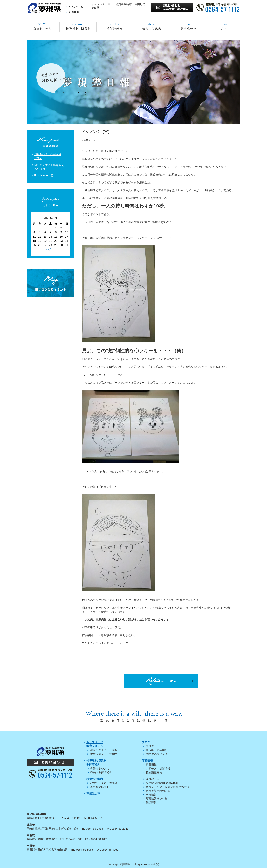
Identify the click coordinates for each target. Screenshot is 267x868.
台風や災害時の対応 (158, 791)
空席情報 (151, 795)
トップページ (95, 742)
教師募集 (151, 802)
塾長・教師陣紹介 (101, 772)
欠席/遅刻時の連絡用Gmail (162, 783)
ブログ (150, 746)
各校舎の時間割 (100, 787)
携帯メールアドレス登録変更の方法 (168, 787)
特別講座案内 (154, 772)
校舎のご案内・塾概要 (104, 783)
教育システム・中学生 (104, 754)
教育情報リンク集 (157, 799)
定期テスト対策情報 (158, 769)
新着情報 (151, 764)
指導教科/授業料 (96, 761)
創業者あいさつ (100, 769)
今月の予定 (153, 779)
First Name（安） (45, 175)
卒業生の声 (93, 794)
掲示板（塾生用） (157, 750)
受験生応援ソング (157, 754)
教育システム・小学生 (104, 750)
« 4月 (49, 250)
